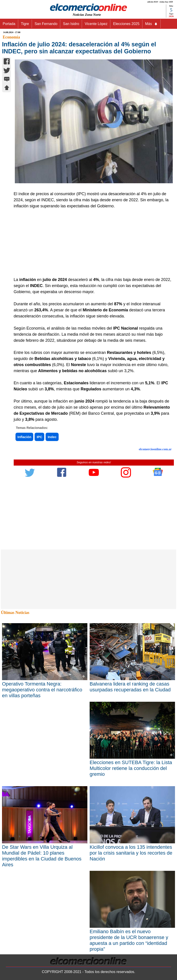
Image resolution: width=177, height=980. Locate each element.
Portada (9, 24)
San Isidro (71, 24)
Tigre (25, 24)
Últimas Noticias (15, 613)
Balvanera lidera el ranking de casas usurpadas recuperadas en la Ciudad (130, 687)
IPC (39, 437)
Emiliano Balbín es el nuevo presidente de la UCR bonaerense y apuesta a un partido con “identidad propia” (129, 940)
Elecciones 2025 (126, 24)
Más (151, 24)
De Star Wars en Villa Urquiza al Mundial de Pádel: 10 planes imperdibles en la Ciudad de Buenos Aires (42, 856)
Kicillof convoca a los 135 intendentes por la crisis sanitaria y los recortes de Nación (131, 853)
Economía (11, 37)
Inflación (24, 437)
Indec (52, 437)
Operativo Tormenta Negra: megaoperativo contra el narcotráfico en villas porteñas (42, 690)
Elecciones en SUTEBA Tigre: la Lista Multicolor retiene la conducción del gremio (131, 768)
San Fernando (46, 24)
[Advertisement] (91, 243)
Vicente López (96, 24)
